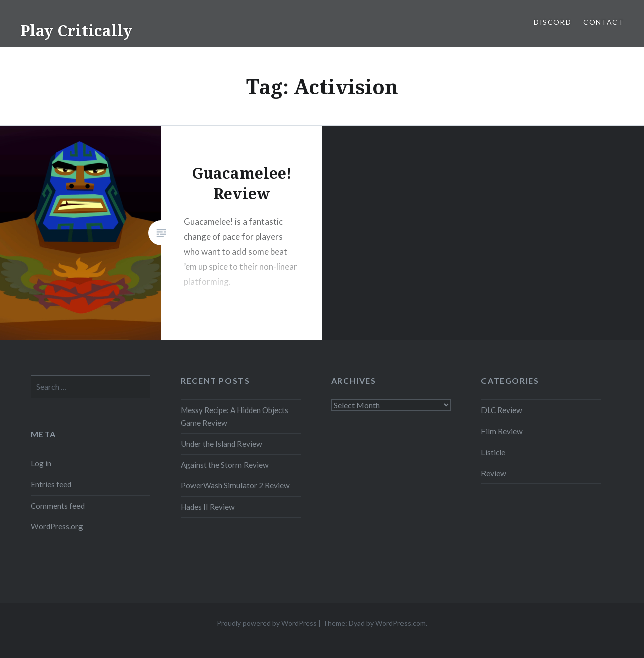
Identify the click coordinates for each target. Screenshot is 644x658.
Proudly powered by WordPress (267, 623)
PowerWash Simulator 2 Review (235, 485)
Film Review (502, 431)
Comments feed (58, 506)
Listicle (493, 452)
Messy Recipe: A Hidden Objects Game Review (234, 416)
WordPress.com (400, 623)
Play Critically (76, 30)
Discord (552, 22)
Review (494, 473)
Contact (603, 22)
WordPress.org (57, 526)
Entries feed (51, 484)
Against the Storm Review (225, 465)
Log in (41, 463)
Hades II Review (208, 507)
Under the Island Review (221, 444)
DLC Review (502, 410)
